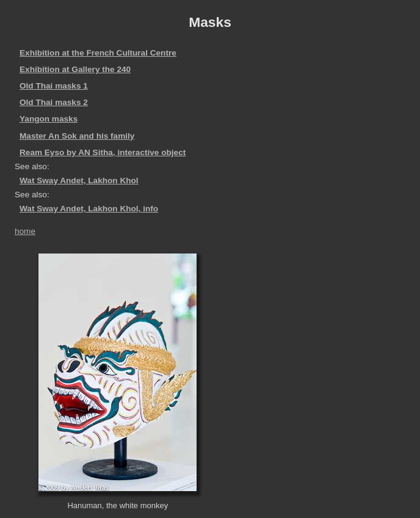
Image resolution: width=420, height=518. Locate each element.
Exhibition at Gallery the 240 (75, 69)
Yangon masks (49, 119)
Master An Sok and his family (77, 136)
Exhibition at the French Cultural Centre (98, 53)
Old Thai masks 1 (54, 86)
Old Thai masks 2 (54, 102)
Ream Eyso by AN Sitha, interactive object (103, 152)
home (25, 231)
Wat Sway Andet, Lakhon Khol (79, 181)
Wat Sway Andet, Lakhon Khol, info (89, 209)
